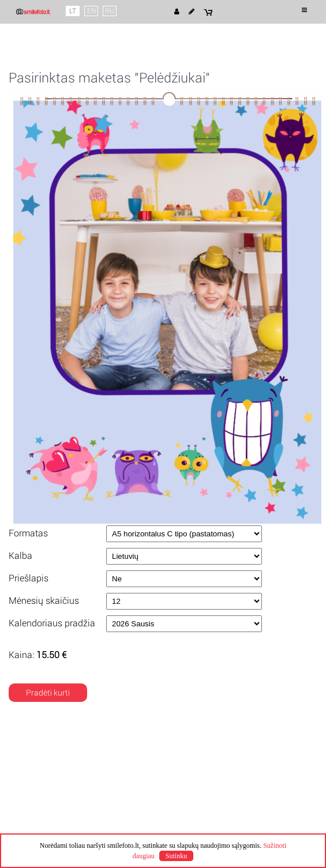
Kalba (20, 556)
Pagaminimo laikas (209, 753)
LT (73, 11)
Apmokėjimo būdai (208, 774)
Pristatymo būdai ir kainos (222, 764)
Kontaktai (191, 806)
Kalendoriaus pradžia (52, 623)
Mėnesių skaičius (44, 601)
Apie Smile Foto (46, 753)
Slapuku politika (46, 784)
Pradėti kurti (48, 693)
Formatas (28, 533)
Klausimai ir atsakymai (59, 827)
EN (91, 11)
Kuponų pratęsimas (210, 784)
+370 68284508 (203, 817)
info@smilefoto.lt (205, 827)
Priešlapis (29, 578)
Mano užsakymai (49, 817)
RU (110, 11)
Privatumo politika (50, 774)
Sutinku (176, 856)
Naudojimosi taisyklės (57, 764)
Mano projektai (45, 806)
